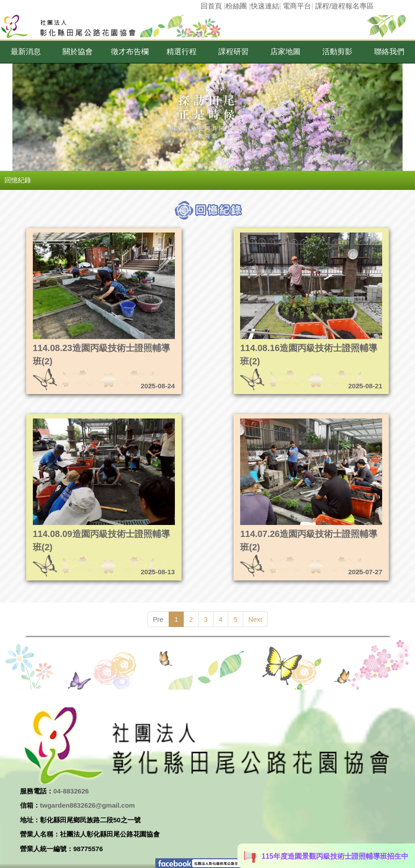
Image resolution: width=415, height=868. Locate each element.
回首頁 (211, 6)
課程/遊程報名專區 (344, 6)
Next (255, 619)
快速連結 (265, 6)
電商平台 (297, 6)
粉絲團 (236, 6)
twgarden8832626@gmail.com (87, 805)
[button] (26, 52)
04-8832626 (71, 791)
